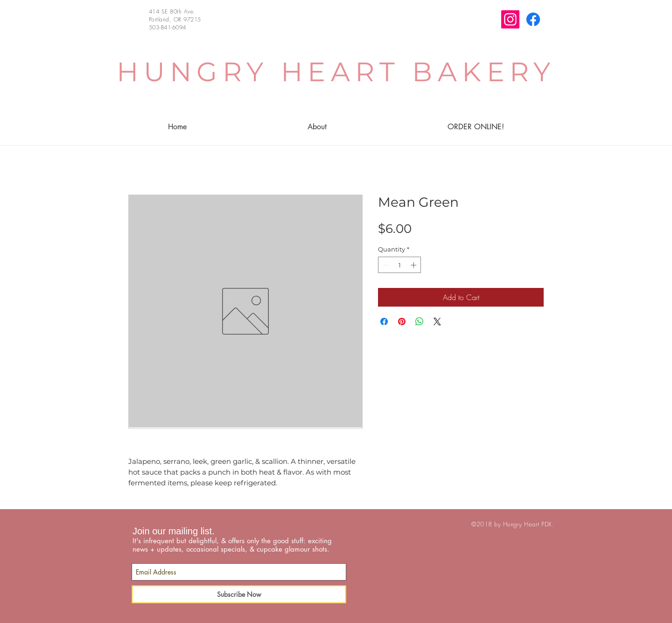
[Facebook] (533, 19)
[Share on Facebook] (384, 322)
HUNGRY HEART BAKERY (336, 72)
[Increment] (414, 265)
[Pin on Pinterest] (402, 322)
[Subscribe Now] (239, 594)
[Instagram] (510, 19)
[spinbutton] (400, 265)
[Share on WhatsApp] (420, 322)
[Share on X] (437, 322)
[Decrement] (385, 265)
